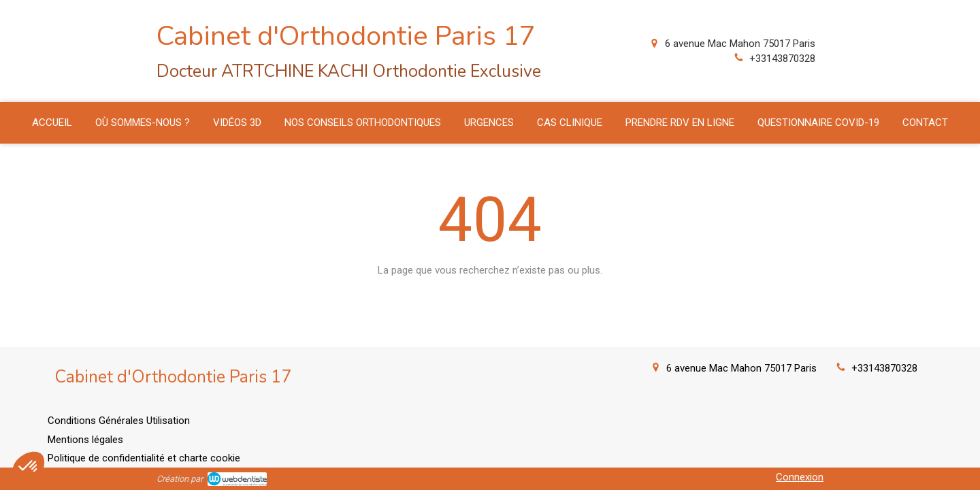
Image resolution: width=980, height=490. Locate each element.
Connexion (800, 477)
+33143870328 (782, 59)
